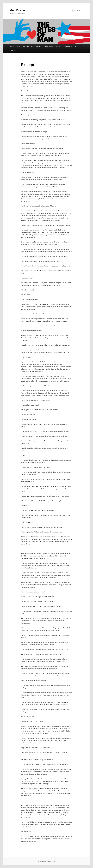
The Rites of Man (28, 46)
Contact (12, 51)
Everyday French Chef (70, 46)
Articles (59, 46)
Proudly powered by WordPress (46, 861)
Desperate (39, 46)
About (18, 46)
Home (12, 46)
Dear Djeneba (49, 46)
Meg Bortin (17, 10)
